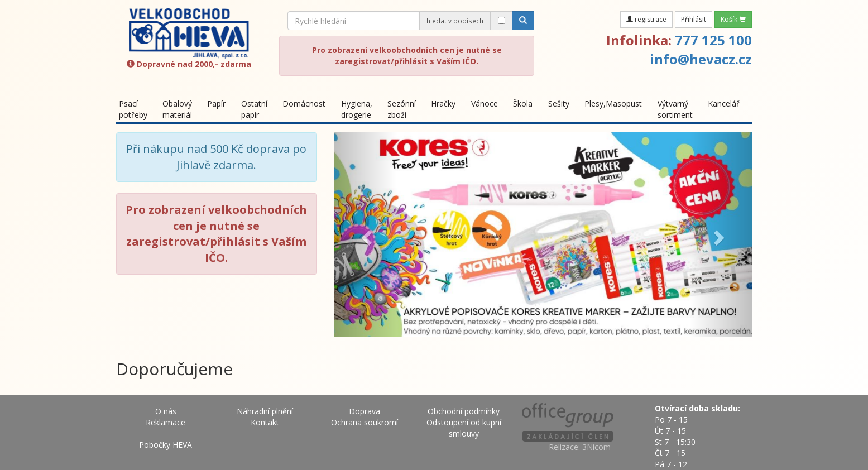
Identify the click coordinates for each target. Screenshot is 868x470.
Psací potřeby (133, 109)
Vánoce (485, 104)
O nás (166, 411)
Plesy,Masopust (613, 104)
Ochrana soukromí (365, 422)
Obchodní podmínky (464, 411)
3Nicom (596, 447)
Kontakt (265, 422)
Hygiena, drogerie (357, 109)
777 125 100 (713, 40)
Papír (216, 104)
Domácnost (304, 104)
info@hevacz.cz (701, 59)
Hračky (443, 104)
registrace (646, 19)
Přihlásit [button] (694, 19)
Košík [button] (733, 19)
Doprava (365, 411)
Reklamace (166, 422)
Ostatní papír (254, 109)
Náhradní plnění (265, 411)
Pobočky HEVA (166, 445)
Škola (523, 104)
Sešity (559, 104)
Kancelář (724, 104)
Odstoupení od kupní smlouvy (464, 428)
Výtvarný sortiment (675, 109)
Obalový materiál (177, 109)
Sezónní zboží (402, 109)
